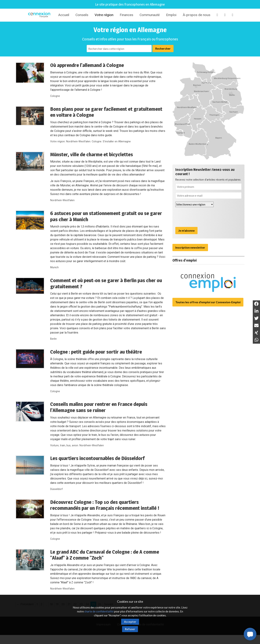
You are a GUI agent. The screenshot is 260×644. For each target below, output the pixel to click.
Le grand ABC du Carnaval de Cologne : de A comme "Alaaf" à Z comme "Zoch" (105, 555)
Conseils (82, 15)
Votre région (104, 15)
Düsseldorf (57, 489)
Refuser (130, 629)
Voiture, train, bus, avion (64, 445)
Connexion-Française (40, 15)
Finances (126, 15)
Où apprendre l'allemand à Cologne (87, 65)
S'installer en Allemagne (117, 142)
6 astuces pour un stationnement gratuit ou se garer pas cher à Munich (106, 216)
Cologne (55, 96)
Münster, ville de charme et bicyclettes (92, 154)
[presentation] (203, 217)
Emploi (171, 15)
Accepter (130, 622)
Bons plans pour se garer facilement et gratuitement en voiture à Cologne (106, 112)
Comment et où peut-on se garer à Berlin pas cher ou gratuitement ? (106, 283)
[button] (250, 634)
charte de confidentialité (99, 611)
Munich (54, 267)
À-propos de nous (197, 15)
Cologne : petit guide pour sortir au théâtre (96, 352)
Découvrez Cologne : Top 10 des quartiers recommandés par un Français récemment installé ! (105, 505)
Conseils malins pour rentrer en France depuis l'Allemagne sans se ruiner (99, 407)
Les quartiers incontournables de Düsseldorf (97, 458)
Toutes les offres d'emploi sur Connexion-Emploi (208, 302)
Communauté (150, 15)
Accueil (64, 15)
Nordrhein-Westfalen (78, 142)
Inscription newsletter (190, 247)
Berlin (53, 339)
